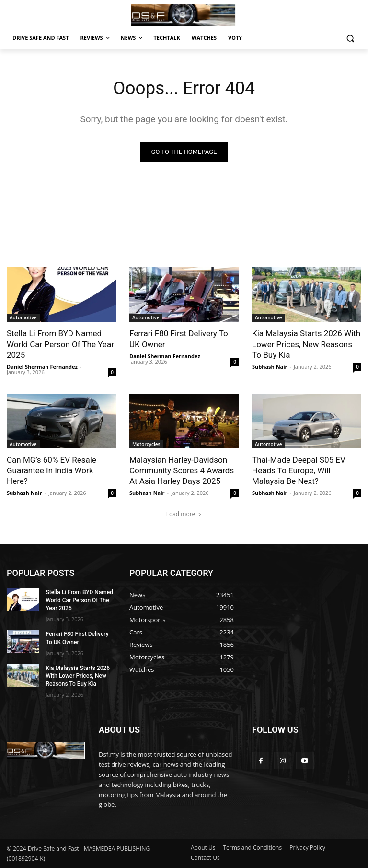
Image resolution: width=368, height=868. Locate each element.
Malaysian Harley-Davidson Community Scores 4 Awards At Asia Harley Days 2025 (182, 471)
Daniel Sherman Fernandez (42, 367)
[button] (350, 38)
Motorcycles (146, 445)
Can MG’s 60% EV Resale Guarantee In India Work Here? (52, 471)
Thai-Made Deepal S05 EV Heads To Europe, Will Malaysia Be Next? (299, 471)
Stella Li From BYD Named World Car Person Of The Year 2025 (60, 345)
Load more (184, 514)
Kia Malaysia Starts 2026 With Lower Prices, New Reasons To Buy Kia (306, 345)
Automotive (23, 318)
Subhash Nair (270, 367)
